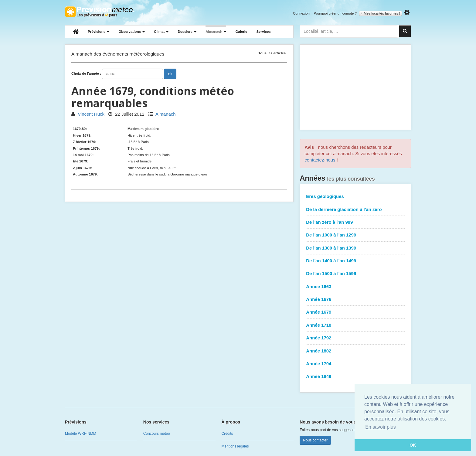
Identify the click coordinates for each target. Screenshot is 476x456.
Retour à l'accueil (101, 12)
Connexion (301, 13)
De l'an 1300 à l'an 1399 (331, 248)
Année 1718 (319, 325)
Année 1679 (319, 312)
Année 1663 (319, 286)
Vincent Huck (88, 114)
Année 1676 (319, 299)
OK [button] (413, 445)
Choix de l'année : (86, 73)
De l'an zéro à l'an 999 (329, 222)
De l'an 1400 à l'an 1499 (331, 261)
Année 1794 (319, 364)
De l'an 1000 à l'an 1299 (331, 235)
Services (263, 32)
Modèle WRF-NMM (81, 434)
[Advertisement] (355, 87)
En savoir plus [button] (381, 427)
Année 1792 (319, 338)
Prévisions (99, 32)
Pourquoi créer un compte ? (335, 13)
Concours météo (157, 434)
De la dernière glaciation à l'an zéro (344, 209)
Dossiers (187, 32)
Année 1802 (319, 351)
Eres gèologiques (325, 196)
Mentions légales (235, 446)
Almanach (216, 32)
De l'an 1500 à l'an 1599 (331, 273)
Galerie (241, 32)
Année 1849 (319, 376)
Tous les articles (272, 53)
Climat (161, 32)
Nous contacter (315, 440)
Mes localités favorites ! (381, 13)
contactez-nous (320, 160)
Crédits (227, 434)
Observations (132, 32)
